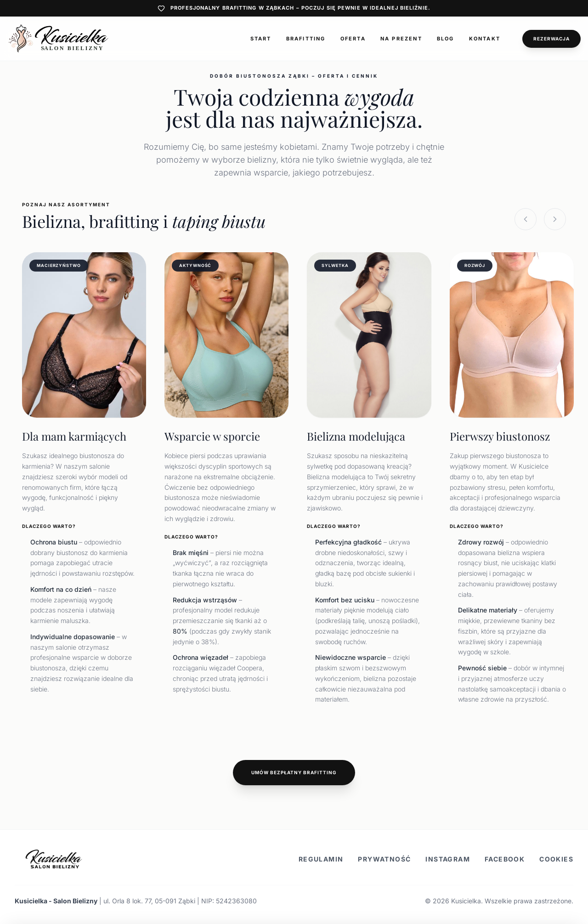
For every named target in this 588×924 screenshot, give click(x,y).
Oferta (353, 39)
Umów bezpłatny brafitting (294, 772)
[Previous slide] (526, 219)
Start (261, 39)
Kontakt (485, 39)
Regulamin (321, 859)
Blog (446, 39)
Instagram (448, 859)
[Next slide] (555, 219)
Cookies (556, 859)
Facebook (505, 859)
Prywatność (384, 859)
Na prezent (401, 39)
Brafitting (306, 39)
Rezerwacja (551, 39)
